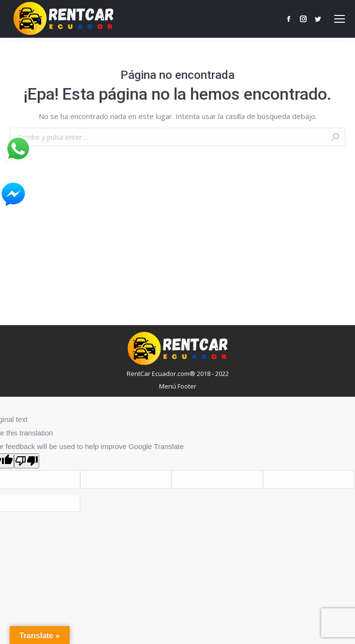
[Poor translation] (27, 461)
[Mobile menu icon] (340, 19)
